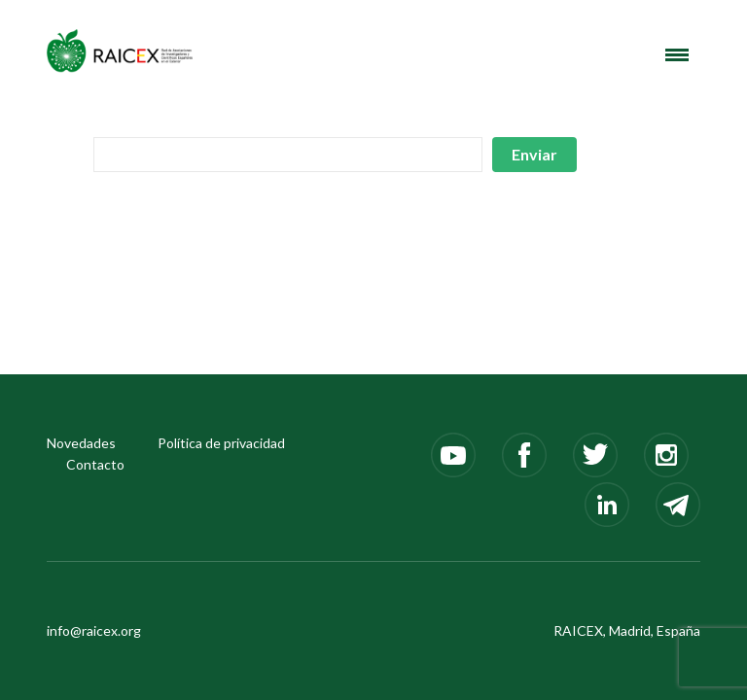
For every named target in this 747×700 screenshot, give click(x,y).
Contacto (95, 464)
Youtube (453, 455)
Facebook (524, 455)
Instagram (666, 455)
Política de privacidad (221, 443)
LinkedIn (607, 505)
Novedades (81, 443)
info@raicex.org (94, 630)
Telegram (678, 505)
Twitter (595, 455)
